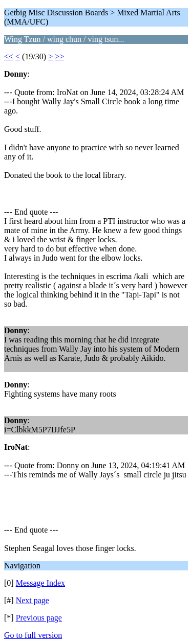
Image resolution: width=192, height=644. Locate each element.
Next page (33, 600)
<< (9, 56)
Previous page (39, 618)
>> (59, 56)
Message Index (40, 583)
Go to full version (33, 635)
